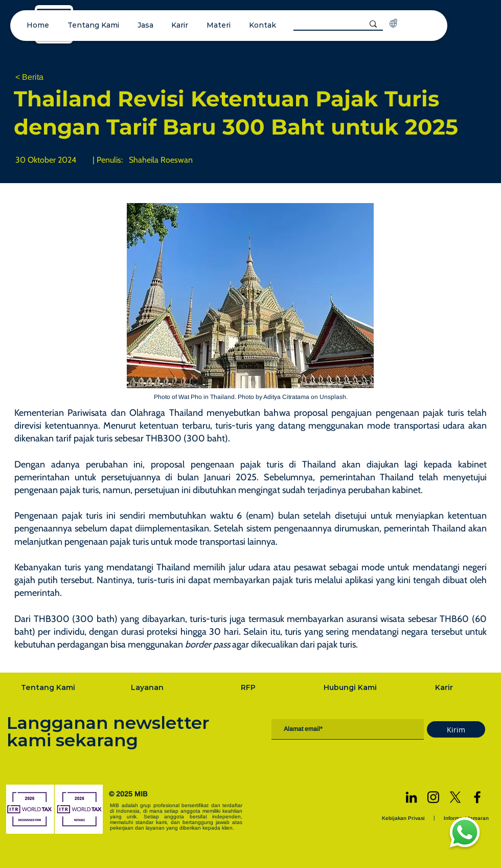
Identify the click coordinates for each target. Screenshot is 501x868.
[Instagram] (433, 797)
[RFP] (249, 687)
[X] (455, 797)
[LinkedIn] (411, 797)
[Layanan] (148, 687)
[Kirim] (456, 729)
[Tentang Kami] (49, 687)
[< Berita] (49, 77)
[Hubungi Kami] (351, 687)
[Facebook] (477, 797)
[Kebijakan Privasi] (404, 818)
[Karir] (445, 687)
